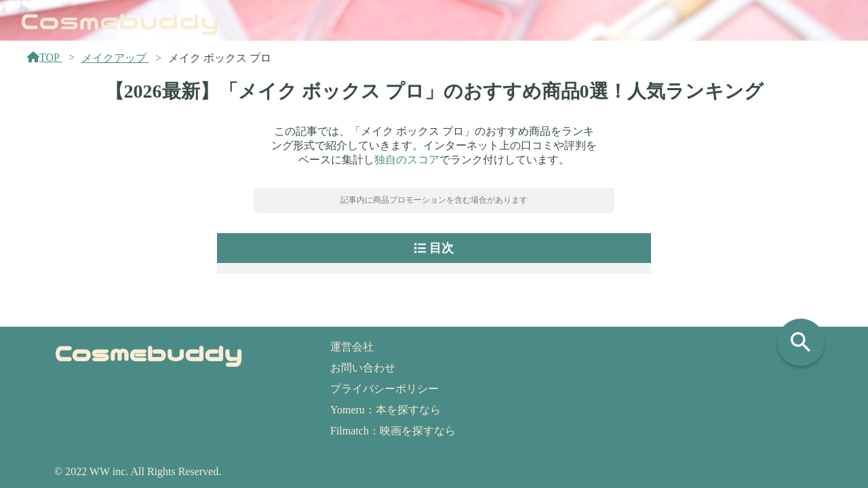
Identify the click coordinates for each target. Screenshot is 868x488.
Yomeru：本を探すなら (386, 410)
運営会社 (352, 347)
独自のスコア (407, 160)
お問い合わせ (363, 368)
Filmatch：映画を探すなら (393, 431)
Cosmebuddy (120, 20)
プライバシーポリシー (384, 389)
